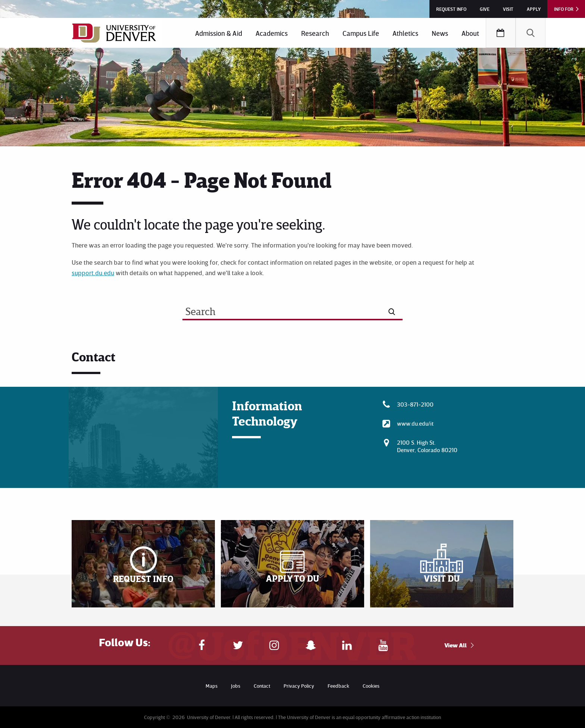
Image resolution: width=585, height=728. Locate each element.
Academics (272, 33)
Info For (564, 9)
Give (485, 9)
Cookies (371, 686)
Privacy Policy (299, 686)
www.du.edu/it (415, 423)
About (470, 33)
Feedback (338, 686)
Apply (534, 9)
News (440, 33)
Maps (212, 686)
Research (315, 33)
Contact (262, 686)
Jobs (236, 686)
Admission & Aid (219, 33)
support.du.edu (93, 273)
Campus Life (361, 33)
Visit (508, 9)
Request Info (451, 9)
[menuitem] (219, 33)
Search (531, 33)
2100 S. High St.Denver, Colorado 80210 (427, 446)
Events (501, 33)
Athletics (405, 33)
